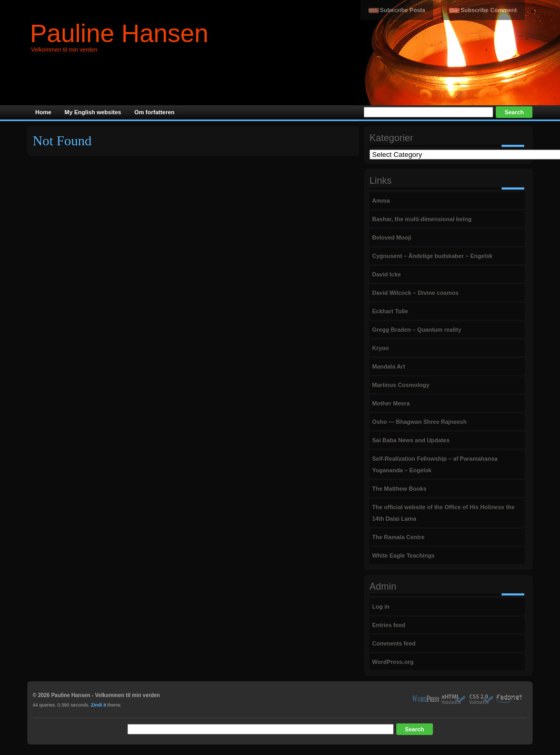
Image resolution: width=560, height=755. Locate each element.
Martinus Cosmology (401, 385)
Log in (381, 607)
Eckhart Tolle (390, 311)
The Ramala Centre (398, 537)
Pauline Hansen (119, 33)
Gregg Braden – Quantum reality (417, 330)
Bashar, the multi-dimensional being (422, 219)
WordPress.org (393, 662)
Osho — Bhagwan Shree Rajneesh (419, 422)
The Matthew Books (399, 489)
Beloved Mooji (392, 237)
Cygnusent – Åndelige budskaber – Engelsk (432, 256)
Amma (381, 201)
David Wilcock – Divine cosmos (415, 293)
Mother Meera (391, 403)
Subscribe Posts (403, 10)
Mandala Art (389, 366)
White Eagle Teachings (403, 555)
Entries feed (389, 625)
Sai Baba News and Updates (411, 440)
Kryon (381, 348)
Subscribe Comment (489, 10)
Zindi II (99, 705)
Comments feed (394, 643)
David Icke (386, 274)
